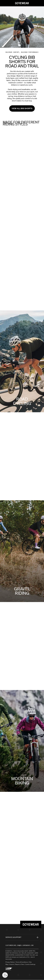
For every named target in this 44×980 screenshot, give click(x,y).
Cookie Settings (30, 964)
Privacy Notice (10, 962)
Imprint (12, 964)
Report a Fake (20, 964)
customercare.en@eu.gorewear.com (19, 945)
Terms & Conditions (22, 962)
